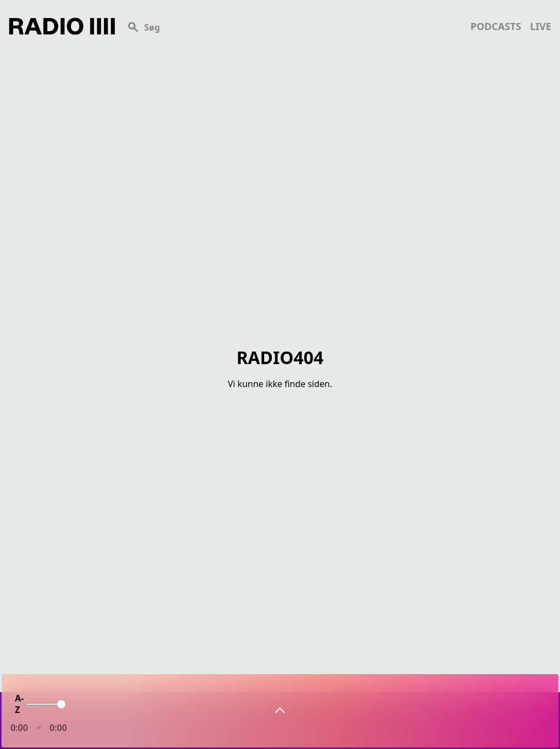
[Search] (293, 26)
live (541, 26)
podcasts (496, 26)
